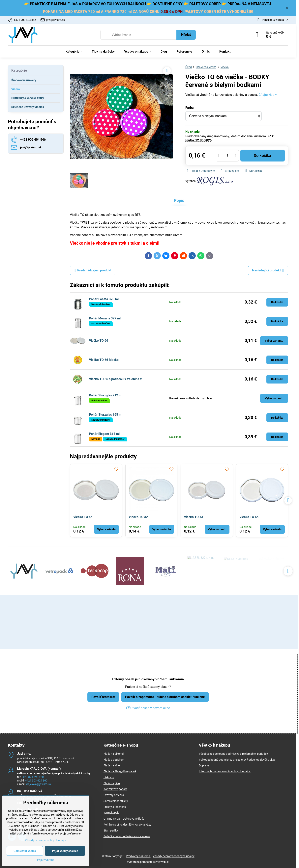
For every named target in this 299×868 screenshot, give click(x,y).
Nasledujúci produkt (268, 270)
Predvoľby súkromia (138, 856)
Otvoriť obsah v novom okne (148, 708)
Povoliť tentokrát (103, 697)
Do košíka (262, 156)
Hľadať (186, 35)
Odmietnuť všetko (25, 851)
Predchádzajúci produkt (93, 270)
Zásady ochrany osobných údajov (174, 856)
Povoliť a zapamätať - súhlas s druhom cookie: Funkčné (165, 697)
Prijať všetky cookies (65, 851)
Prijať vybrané (46, 860)
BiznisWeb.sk (161, 862)
